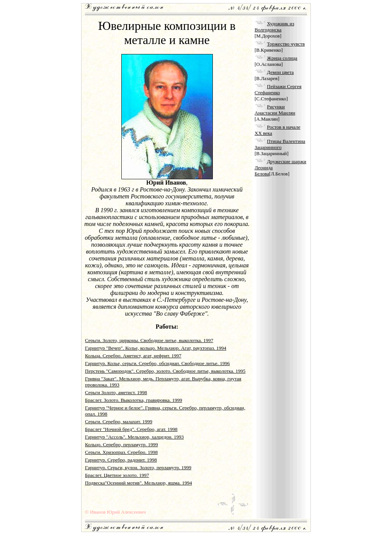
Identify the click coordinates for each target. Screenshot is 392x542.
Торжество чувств (286, 44)
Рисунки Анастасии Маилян (275, 110)
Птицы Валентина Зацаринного (280, 144)
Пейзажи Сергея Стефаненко (278, 89)
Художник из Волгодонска (274, 27)
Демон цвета (280, 72)
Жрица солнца (282, 58)
